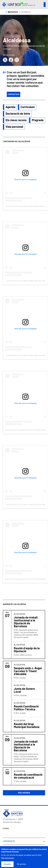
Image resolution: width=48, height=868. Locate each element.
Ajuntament (13, 12)
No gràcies (21, 864)
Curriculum (28, 107)
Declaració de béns (18, 114)
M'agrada (38, 120)
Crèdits (6, 828)
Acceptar (7, 864)
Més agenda (24, 793)
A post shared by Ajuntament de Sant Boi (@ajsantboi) (25, 430)
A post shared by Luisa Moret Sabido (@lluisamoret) (25, 206)
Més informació (8, 858)
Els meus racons (16, 120)
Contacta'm (14, 94)
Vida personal (14, 127)
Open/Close (45, 5)
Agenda (10, 107)
